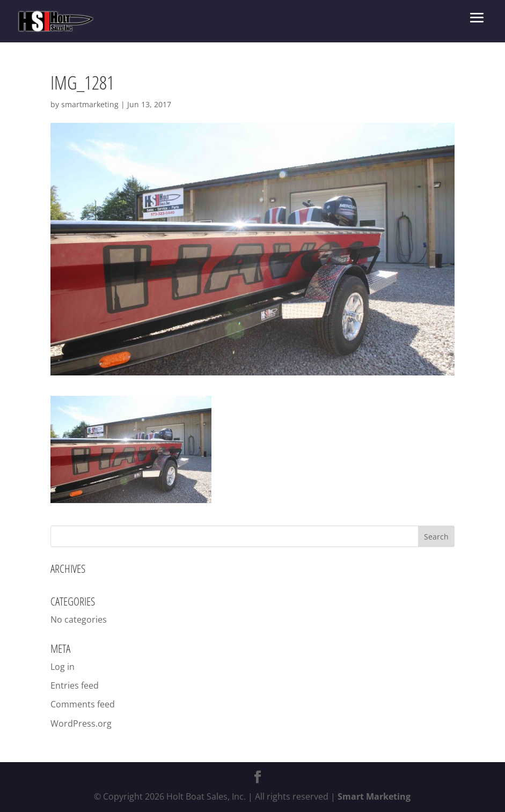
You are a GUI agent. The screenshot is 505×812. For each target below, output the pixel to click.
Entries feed (75, 685)
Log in (63, 667)
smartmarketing (90, 104)
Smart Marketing (374, 796)
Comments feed (83, 704)
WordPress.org (81, 724)
